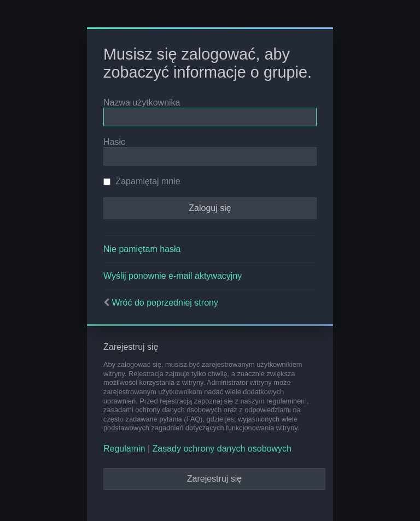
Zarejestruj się (214, 479)
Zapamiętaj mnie (142, 181)
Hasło (115, 142)
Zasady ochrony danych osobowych (222, 449)
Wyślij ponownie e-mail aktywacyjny (173, 276)
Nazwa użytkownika (142, 103)
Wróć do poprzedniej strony (165, 303)
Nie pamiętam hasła (142, 249)
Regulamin (124, 449)
